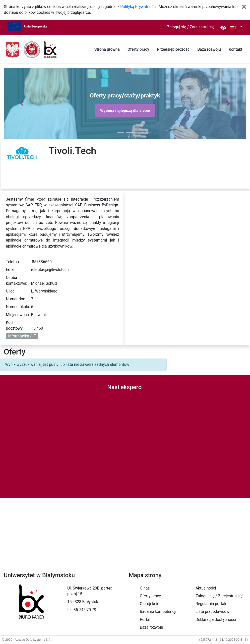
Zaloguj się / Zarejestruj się (191, 27)
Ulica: (11, 291)
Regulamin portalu (211, 604)
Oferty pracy (138, 49)
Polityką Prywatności (138, 7)
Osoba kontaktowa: (16, 281)
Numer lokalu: (18, 307)
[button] (22, 104)
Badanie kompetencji (158, 612)
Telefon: (13, 262)
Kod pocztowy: (15, 326)
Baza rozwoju (209, 49)
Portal (145, 620)
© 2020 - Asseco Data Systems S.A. (27, 640)
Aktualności (206, 588)
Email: (11, 270)
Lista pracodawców (212, 612)
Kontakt (235, 49)
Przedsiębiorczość (173, 49)
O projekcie (149, 604)
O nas (145, 588)
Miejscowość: (18, 315)
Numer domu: (18, 299)
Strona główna (107, 49)
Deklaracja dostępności (216, 620)
